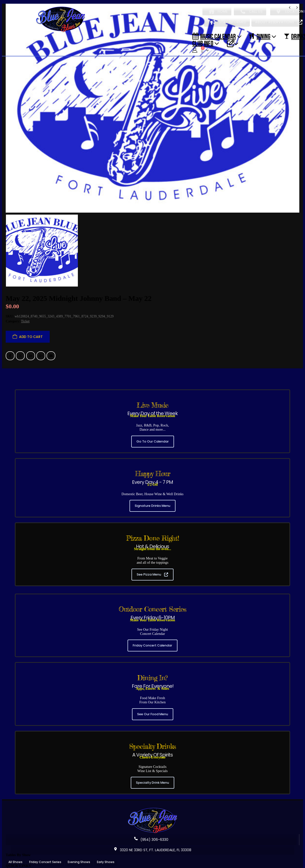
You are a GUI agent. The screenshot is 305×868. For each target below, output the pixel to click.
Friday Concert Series (45, 837)
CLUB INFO (203, 43)
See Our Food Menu (153, 689)
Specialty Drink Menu (152, 757)
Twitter (20, 330)
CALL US (251, 11)
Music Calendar (214, 36)
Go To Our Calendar (153, 416)
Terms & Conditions (143, 857)
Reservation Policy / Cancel (29, 857)
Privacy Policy (111, 857)
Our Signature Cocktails (127, 847)
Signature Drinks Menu (152, 480)
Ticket (25, 296)
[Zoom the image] (152, 784)
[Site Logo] (61, 20)
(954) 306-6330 (151, 814)
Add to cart (31, 311)
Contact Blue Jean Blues (76, 857)
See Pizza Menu (152, 549)
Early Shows (106, 837)
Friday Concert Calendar (152, 620)
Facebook (10, 330)
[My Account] (195, 50)
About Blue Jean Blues (25, 847)
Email (51, 330)
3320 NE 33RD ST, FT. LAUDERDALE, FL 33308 (152, 825)
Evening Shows (79, 837)
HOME (218, 11)
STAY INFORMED (228, 22)
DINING (260, 36)
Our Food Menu (90, 847)
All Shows (15, 837)
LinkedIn (31, 330)
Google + (41, 330)
